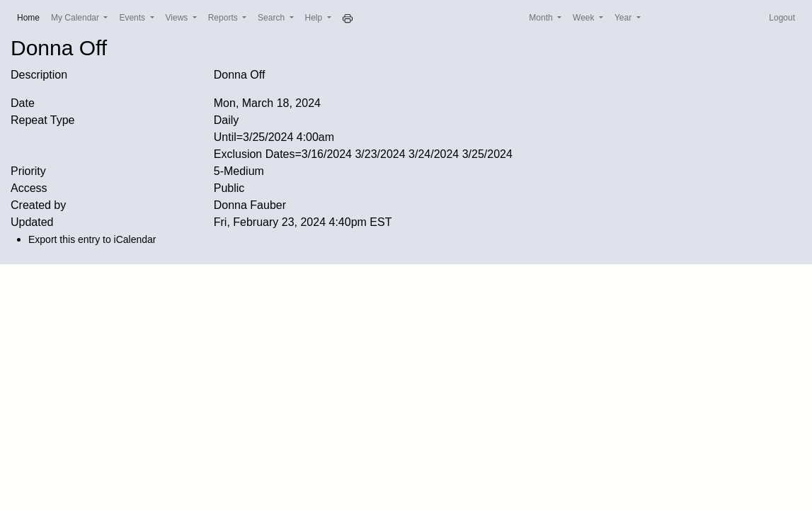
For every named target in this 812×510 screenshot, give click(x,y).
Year (624, 18)
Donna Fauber (250, 205)
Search (272, 18)
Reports (224, 18)
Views (178, 18)
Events (133, 18)
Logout (782, 18)
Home (31, 17)
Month (542, 18)
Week (585, 18)
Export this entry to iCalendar (92, 239)
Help (315, 18)
